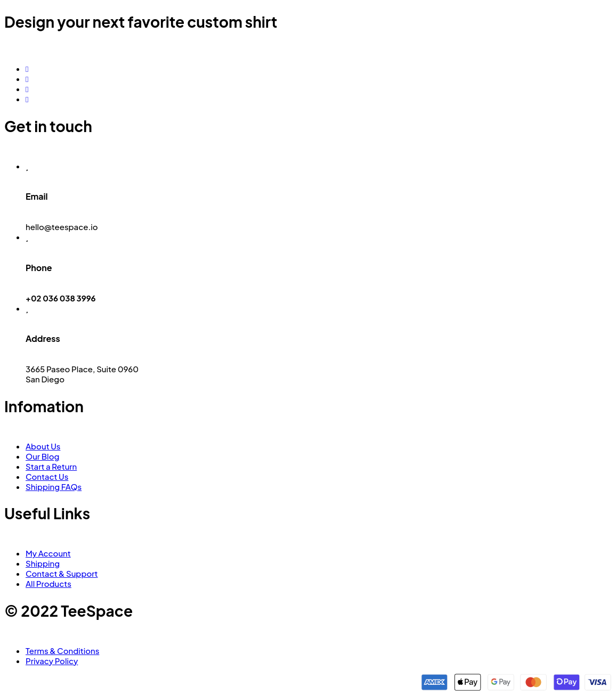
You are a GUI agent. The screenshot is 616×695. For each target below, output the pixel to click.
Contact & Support (62, 573)
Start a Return (51, 466)
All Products (48, 583)
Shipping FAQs (54, 487)
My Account (48, 553)
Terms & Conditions (62, 651)
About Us (43, 446)
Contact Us (47, 476)
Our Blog (42, 456)
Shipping (43, 563)
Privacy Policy (52, 661)
